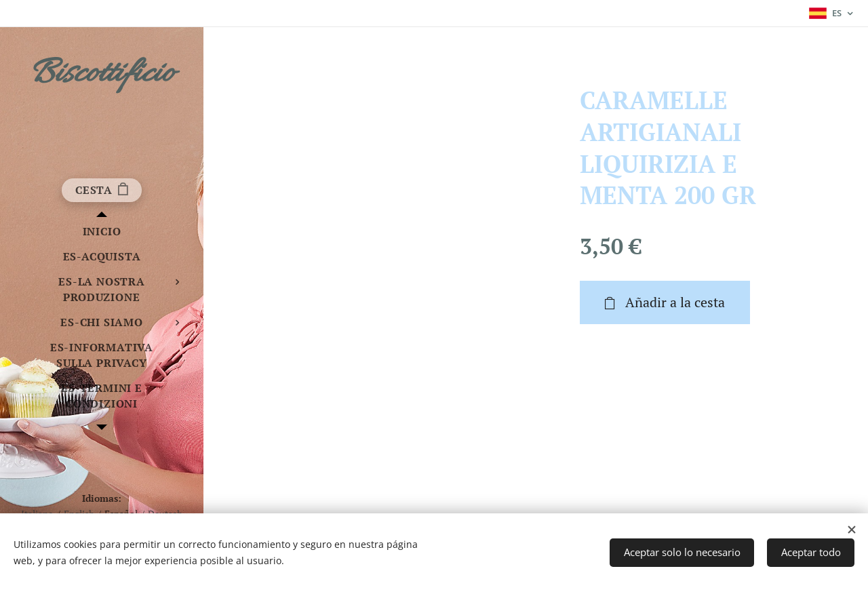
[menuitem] (102, 232)
